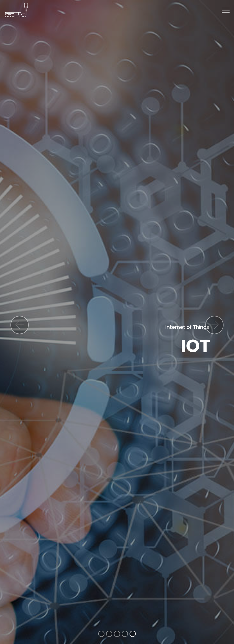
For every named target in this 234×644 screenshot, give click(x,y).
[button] (20, 325)
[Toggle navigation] (226, 10)
